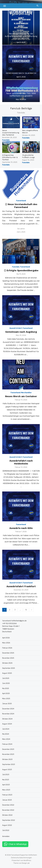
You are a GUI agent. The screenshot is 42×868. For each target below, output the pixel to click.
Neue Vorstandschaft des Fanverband (22, 206)
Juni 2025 (6, 683)
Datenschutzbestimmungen (21, 858)
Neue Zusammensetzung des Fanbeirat (11, 133)
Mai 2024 (6, 734)
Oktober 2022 (7, 815)
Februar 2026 (7, 648)
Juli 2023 (6, 775)
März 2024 (6, 739)
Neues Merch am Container (21, 396)
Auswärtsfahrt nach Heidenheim (21, 462)
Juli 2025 (6, 678)
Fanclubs (6, 140)
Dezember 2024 (8, 709)
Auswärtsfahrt (16, 328)
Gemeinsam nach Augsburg (21, 332)
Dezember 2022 (8, 805)
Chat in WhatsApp (18, 844)
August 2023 (7, 770)
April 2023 (6, 785)
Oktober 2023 (7, 759)
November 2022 (8, 810)
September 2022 (9, 820)
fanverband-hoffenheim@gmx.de (14, 621)
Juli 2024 (6, 729)
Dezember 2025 (8, 653)
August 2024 (7, 724)
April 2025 (6, 693)
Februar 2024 (7, 744)
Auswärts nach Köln (21, 528)
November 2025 (8, 658)
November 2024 (8, 714)
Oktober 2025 (7, 663)
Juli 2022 (6, 830)
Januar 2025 (7, 704)
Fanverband (21, 201)
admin (23, 229)
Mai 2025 (6, 688)
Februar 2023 (7, 795)
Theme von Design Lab (21, 863)
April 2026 (6, 638)
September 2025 (9, 668)
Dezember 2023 (8, 749)
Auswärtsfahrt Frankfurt (21, 586)
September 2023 (9, 764)
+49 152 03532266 (9, 624)
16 (26, 610)
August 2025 (7, 673)
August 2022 (7, 825)
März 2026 (6, 643)
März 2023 (6, 790)
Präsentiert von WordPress (21, 860)
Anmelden (6, 836)
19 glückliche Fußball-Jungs (28, 156)
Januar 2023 (7, 800)
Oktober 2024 (7, 719)
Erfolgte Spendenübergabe (23, 270)
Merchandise (26, 393)
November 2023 (8, 754)
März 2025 (6, 699)
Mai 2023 (6, 780)
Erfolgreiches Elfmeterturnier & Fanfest (10, 157)
